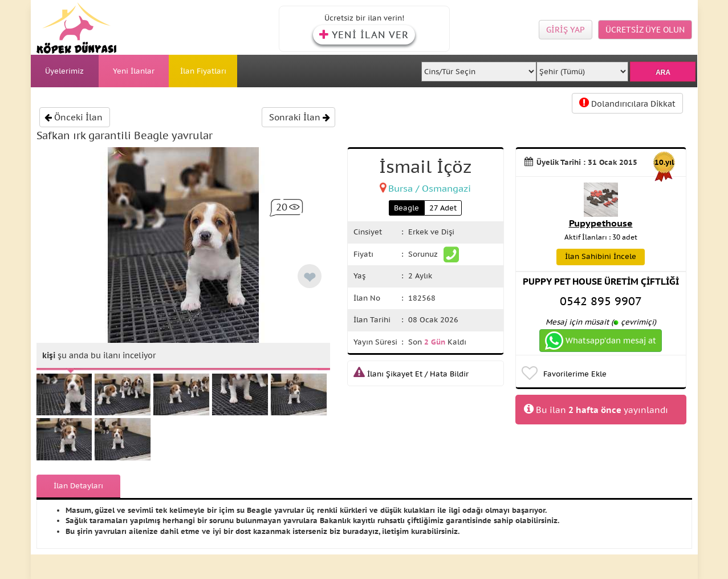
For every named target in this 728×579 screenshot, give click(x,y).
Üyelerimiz (64, 71)
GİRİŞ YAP (566, 30)
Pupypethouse (601, 223)
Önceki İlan (74, 117)
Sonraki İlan (300, 117)
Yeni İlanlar (134, 71)
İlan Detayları (78, 486)
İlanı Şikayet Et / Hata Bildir (411, 374)
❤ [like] (310, 278)
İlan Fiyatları (203, 71)
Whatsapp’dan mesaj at (601, 341)
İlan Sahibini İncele (601, 256)
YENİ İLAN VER (364, 35)
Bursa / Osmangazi (430, 188)
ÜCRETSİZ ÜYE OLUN (645, 30)
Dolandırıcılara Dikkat (627, 103)
